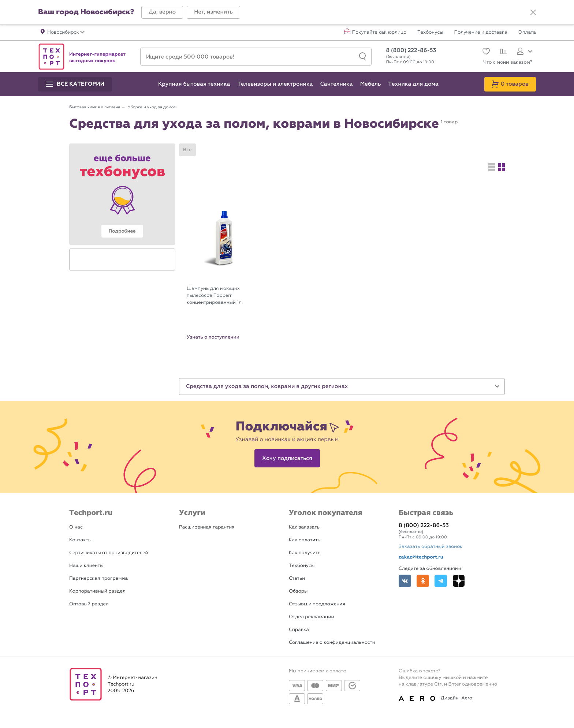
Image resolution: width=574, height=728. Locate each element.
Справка (299, 630)
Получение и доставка (481, 33)
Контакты (80, 540)
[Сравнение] (502, 52)
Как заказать (304, 527)
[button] (162, 12)
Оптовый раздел (89, 604)
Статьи (297, 578)
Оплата (527, 33)
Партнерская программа (98, 578)
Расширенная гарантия (207, 527)
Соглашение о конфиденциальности (332, 643)
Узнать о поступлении (213, 337)
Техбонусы (430, 33)
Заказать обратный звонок (430, 547)
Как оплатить (305, 540)
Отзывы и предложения (317, 604)
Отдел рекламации (312, 617)
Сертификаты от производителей (109, 553)
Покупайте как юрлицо (379, 33)
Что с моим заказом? (508, 62)
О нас (76, 527)
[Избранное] (485, 52)
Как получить (305, 553)
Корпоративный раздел (97, 591)
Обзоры (298, 591)
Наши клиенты (86, 566)
